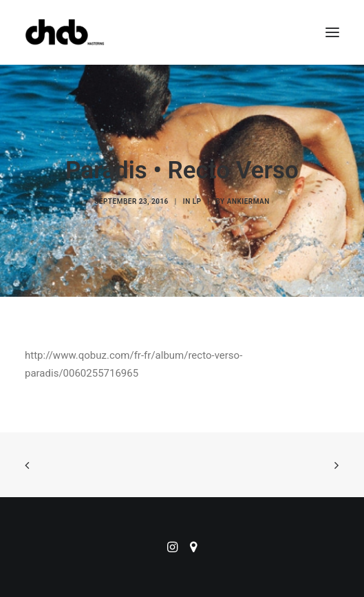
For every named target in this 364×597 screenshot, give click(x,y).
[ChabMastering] (65, 32)
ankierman (248, 201)
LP (197, 201)
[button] (332, 32)
